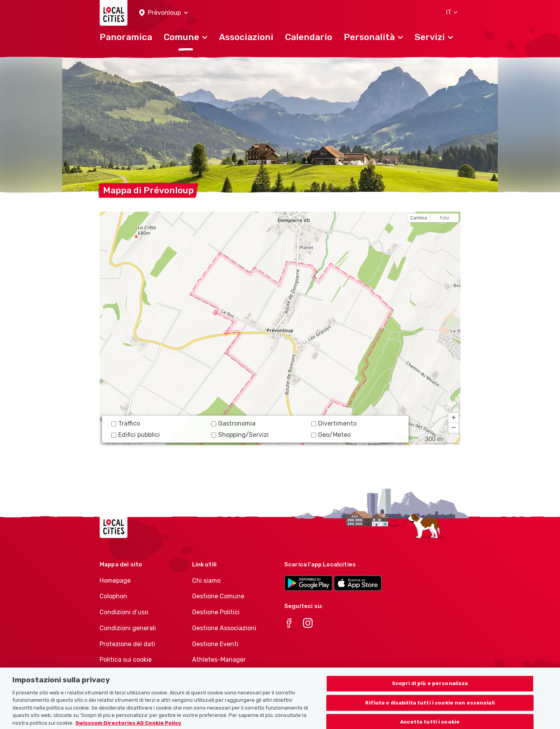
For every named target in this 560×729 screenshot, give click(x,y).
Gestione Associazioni (224, 628)
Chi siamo (206, 581)
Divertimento (334, 423)
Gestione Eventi (215, 644)
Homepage (115, 581)
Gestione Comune (218, 596)
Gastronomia (233, 423)
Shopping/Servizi (240, 435)
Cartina (419, 218)
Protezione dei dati (127, 644)
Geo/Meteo (331, 435)
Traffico (126, 423)
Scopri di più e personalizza (430, 688)
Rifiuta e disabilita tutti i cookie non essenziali (430, 708)
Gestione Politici (216, 612)
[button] (164, 13)
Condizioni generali (128, 628)
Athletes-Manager (219, 660)
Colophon (113, 596)
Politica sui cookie (126, 660)
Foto (444, 218)
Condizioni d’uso (124, 612)
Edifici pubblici (136, 435)
